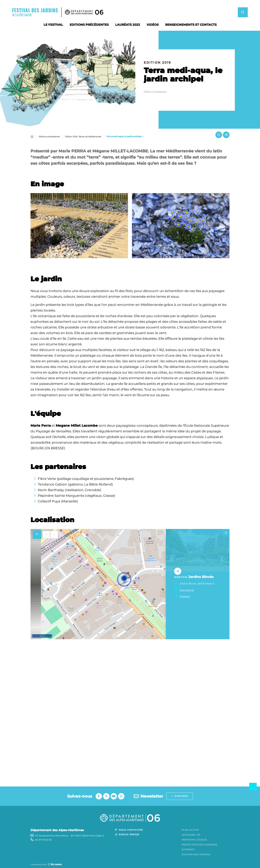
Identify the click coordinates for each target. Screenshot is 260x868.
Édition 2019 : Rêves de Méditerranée (83, 137)
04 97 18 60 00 (43, 840)
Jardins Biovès (201, 577)
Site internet (187, 590)
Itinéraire (185, 596)
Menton (181, 577)
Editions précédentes (49, 137)
